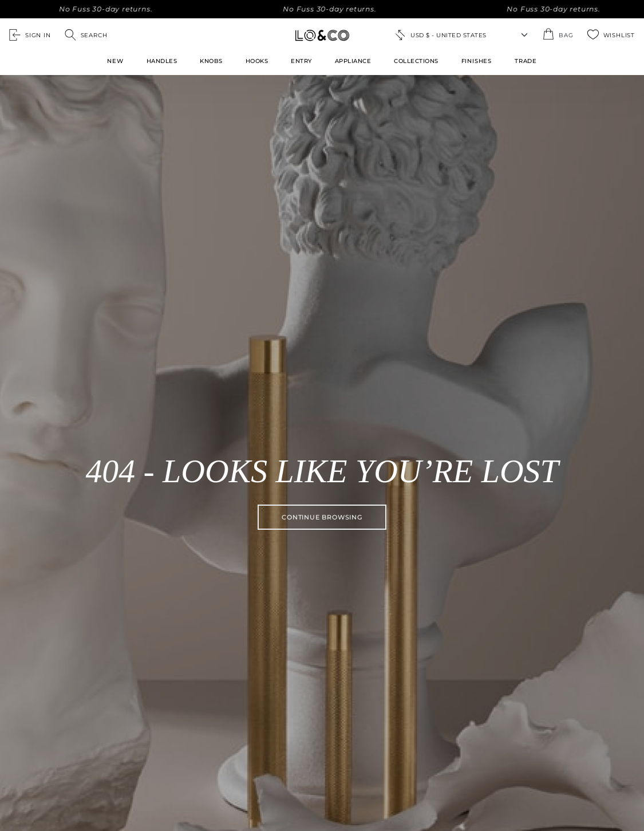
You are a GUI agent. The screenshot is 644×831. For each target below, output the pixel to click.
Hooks (257, 61)
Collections (416, 61)
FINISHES (477, 61)
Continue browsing (322, 517)
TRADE (526, 61)
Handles (162, 61)
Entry (301, 61)
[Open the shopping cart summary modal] (558, 35)
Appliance (353, 61)
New (115, 61)
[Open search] (86, 35)
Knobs (211, 61)
